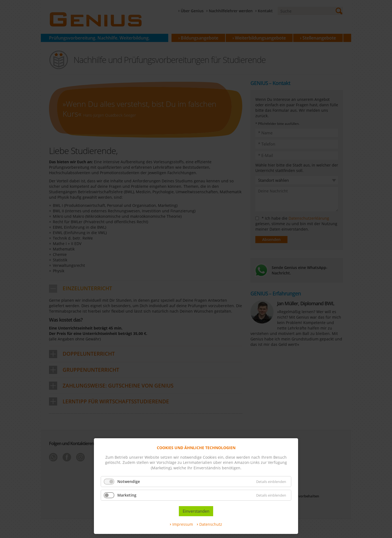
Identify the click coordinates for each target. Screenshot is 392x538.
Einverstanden (196, 511)
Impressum (183, 524)
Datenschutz (211, 524)
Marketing (127, 495)
